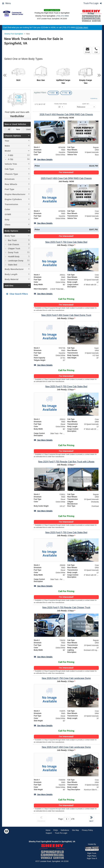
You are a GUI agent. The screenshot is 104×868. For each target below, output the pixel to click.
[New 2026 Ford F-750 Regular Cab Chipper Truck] (66, 607)
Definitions (65, 830)
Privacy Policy (87, 830)
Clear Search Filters (17, 294)
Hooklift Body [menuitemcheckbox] (13, 257)
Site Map (75, 830)
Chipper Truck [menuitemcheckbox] (14, 249)
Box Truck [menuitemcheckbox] (12, 240)
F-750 (65, 93)
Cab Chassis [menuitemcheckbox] (13, 244)
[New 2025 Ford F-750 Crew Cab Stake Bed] (66, 242)
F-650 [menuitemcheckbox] (10, 155)
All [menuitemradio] (9, 129)
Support (49, 833)
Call (96, 50)
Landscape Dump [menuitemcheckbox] (15, 261)
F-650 (52, 93)
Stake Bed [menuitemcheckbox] (12, 265)
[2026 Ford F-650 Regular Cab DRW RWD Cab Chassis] (66, 114)
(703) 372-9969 (62, 16)
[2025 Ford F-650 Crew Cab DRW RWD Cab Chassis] (66, 178)
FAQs (56, 830)
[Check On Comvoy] (6, 832)
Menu (6, 3)
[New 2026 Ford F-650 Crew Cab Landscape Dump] (66, 747)
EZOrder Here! (82, 27)
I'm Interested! (66, 172)
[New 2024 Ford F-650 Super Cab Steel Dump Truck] (66, 315)
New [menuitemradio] (18, 129)
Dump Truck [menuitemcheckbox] (13, 252)
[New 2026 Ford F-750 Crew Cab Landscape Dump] (66, 678)
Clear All (94, 98)
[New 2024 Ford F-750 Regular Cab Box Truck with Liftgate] (66, 462)
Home (48, 830)
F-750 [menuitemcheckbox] (10, 159)
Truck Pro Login (61, 833)
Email (88, 50)
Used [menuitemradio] (28, 129)
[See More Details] (43, 160)
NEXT (91, 819)
